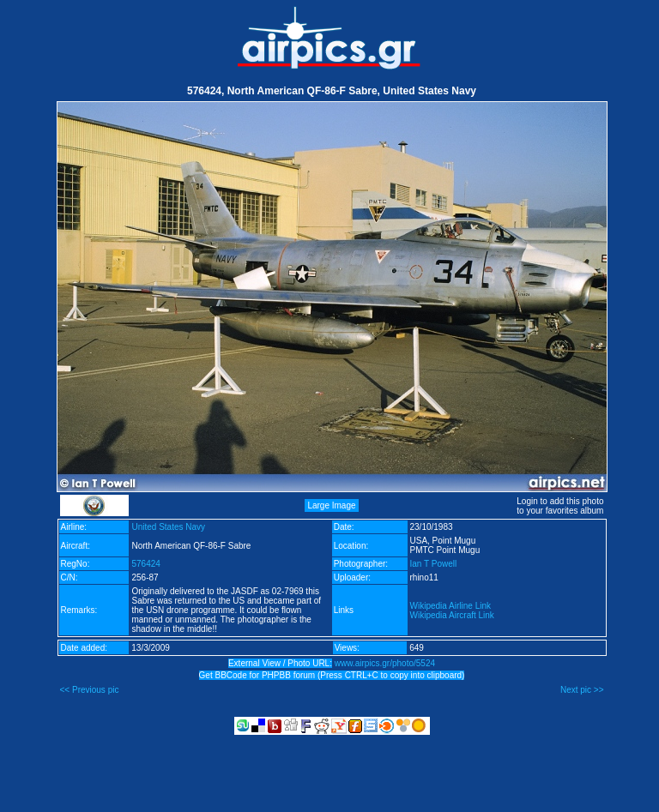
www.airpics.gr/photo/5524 (385, 663)
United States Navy (168, 527)
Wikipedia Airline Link (451, 606)
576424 (145, 564)
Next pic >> (582, 690)
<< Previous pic (90, 690)
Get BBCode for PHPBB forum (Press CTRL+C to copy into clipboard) (332, 675)
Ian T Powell (434, 564)
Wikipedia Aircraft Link (452, 615)
